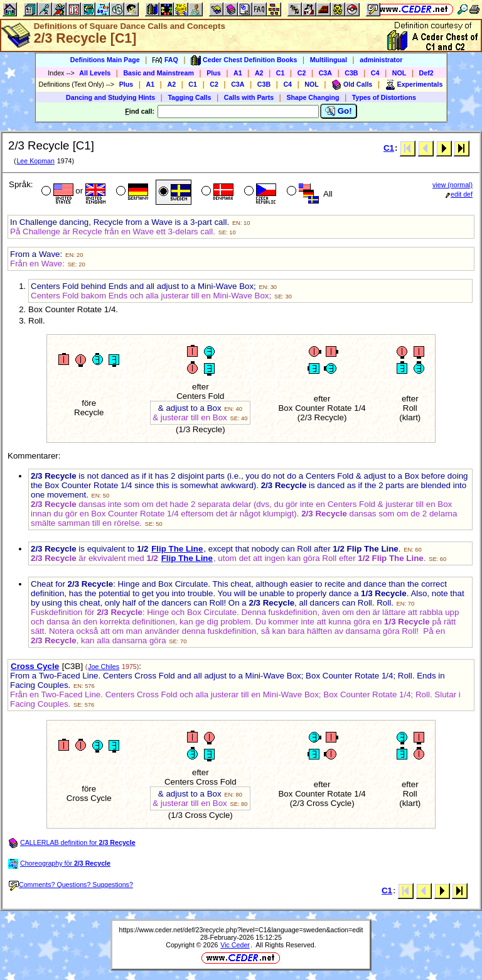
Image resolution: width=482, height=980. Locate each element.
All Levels (95, 73)
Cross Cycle (35, 666)
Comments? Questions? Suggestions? (71, 885)
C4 (375, 73)
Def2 (426, 73)
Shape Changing (313, 97)
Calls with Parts (249, 97)
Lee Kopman (35, 161)
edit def (459, 194)
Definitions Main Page (105, 60)
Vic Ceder (235, 945)
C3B (351, 73)
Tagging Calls (189, 97)
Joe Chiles (104, 667)
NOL (399, 73)
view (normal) (453, 185)
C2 (302, 73)
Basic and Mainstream (158, 73)
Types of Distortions (384, 97)
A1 (238, 73)
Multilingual (329, 60)
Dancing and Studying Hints (110, 97)
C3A (325, 73)
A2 (259, 73)
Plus (214, 73)
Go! (339, 111)
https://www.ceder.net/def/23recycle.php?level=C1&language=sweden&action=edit (241, 930)
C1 (281, 73)
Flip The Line (177, 549)
